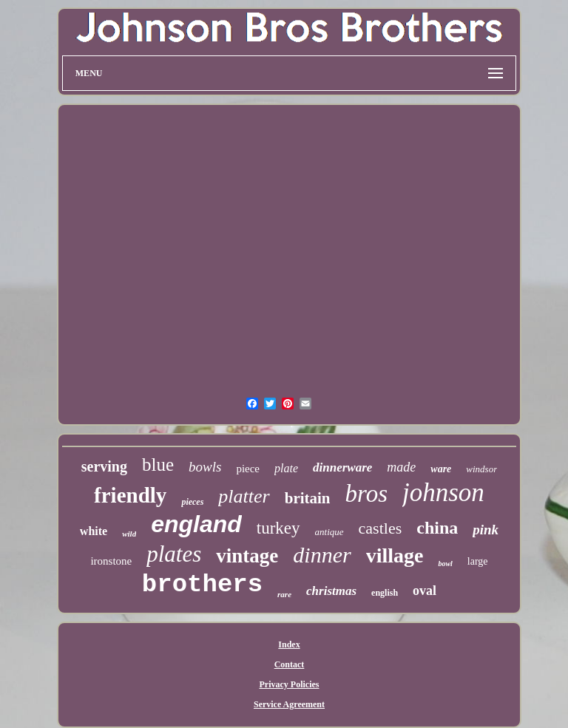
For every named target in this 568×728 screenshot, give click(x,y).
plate (286, 468)
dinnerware (342, 467)
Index (289, 644)
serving (104, 466)
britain (308, 498)
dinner (322, 555)
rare (284, 594)
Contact (290, 664)
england (196, 524)
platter (244, 496)
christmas (331, 591)
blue (158, 465)
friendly (130, 495)
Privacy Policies (290, 684)
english (385, 593)
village (395, 555)
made (401, 467)
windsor (481, 469)
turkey (278, 528)
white (94, 531)
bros (366, 494)
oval (425, 591)
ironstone (111, 561)
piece (248, 469)
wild (129, 534)
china (437, 528)
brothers (202, 585)
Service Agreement (289, 704)
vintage (247, 556)
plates (174, 554)
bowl (445, 564)
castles (381, 528)
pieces (192, 502)
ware (441, 469)
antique (329, 532)
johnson (443, 493)
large (478, 561)
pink (486, 530)
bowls (205, 467)
